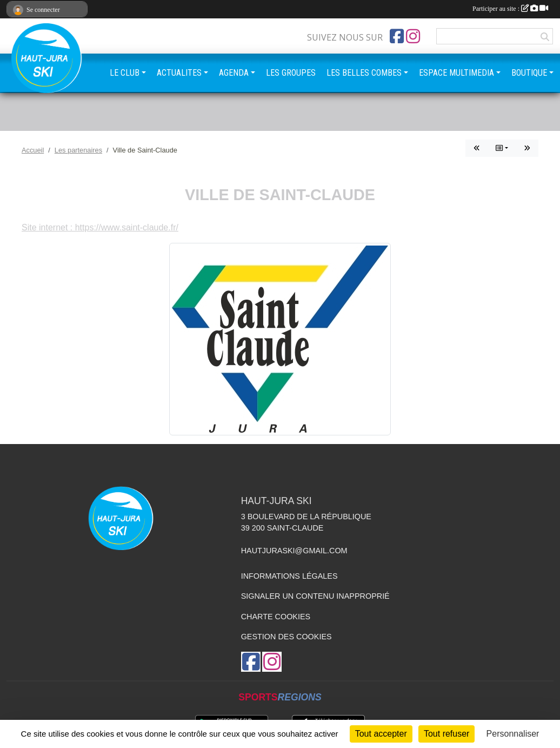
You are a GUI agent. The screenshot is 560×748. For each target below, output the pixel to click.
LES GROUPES (291, 73)
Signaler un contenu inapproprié (315, 596)
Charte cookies (276, 617)
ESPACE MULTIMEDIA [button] (456, 73)
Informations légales (289, 576)
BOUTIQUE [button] (529, 73)
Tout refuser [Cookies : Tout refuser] (446, 734)
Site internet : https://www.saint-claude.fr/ (100, 227)
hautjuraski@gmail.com (294, 551)
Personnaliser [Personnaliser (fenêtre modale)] (513, 734)
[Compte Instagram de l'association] (413, 36)
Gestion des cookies (286, 637)
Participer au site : (510, 9)
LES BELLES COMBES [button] (364, 73)
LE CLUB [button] (125, 73)
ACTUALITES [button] (179, 73)
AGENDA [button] (234, 73)
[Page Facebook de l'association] (397, 36)
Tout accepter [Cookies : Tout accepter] (381, 734)
